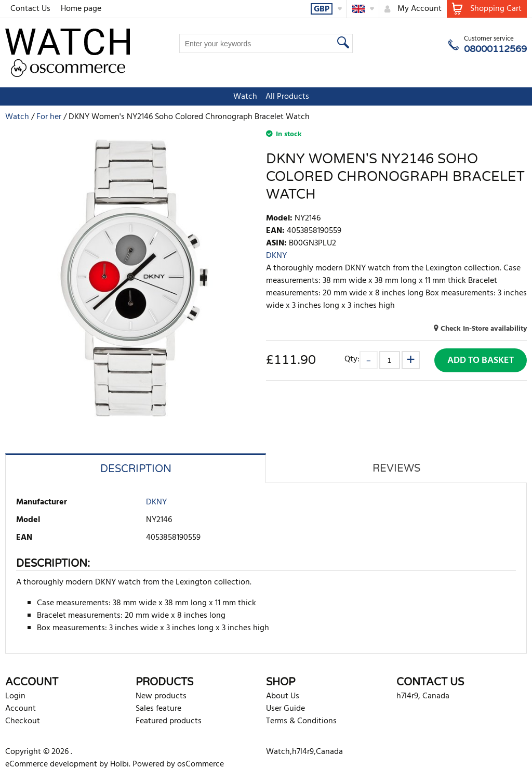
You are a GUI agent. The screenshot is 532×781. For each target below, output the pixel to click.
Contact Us (30, 9)
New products (161, 696)
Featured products (169, 721)
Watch (240, 97)
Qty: (352, 359)
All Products (282, 97)
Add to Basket (481, 361)
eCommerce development (51, 764)
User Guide (285, 709)
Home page (81, 9)
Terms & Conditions (301, 721)
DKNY (276, 256)
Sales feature (158, 709)
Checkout (23, 721)
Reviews (396, 468)
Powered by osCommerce (178, 764)
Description (136, 469)
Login (15, 696)
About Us (283, 696)
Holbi (119, 764)
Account (21, 709)
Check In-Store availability (484, 329)
